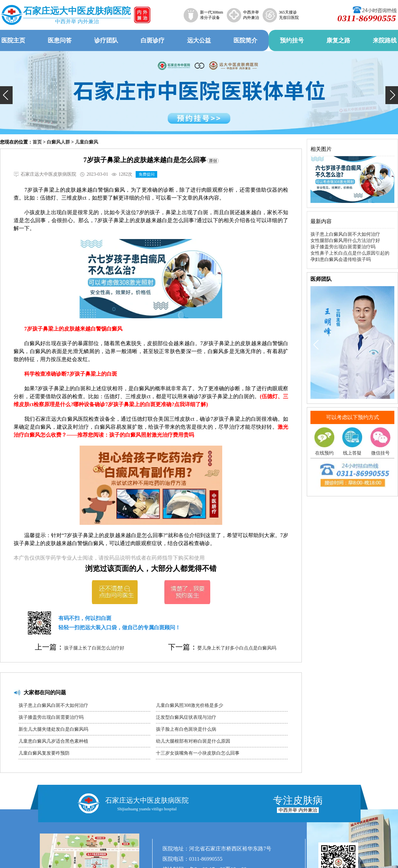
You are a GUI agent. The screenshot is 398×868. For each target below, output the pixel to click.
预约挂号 (292, 40)
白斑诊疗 (153, 40)
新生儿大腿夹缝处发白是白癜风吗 (53, 729)
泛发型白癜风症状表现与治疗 (186, 717)
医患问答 (60, 40)
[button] (6, 95)
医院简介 (245, 40)
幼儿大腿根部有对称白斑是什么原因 (193, 741)
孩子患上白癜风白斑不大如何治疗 (53, 705)
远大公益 (199, 40)
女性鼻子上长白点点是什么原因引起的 (350, 253)
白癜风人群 (58, 142)
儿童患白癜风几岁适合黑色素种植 (53, 741)
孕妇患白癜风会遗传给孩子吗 (341, 259)
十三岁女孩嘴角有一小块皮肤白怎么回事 (198, 753)
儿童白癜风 (87, 142)
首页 (37, 142)
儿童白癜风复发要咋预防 (44, 753)
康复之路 (338, 40)
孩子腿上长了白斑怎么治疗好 (94, 648)
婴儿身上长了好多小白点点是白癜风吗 (237, 648)
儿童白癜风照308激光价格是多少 (190, 705)
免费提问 (147, 174)
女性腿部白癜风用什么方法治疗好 (345, 241)
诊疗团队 (106, 40)
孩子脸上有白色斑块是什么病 (186, 729)
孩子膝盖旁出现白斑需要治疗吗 (51, 717)
